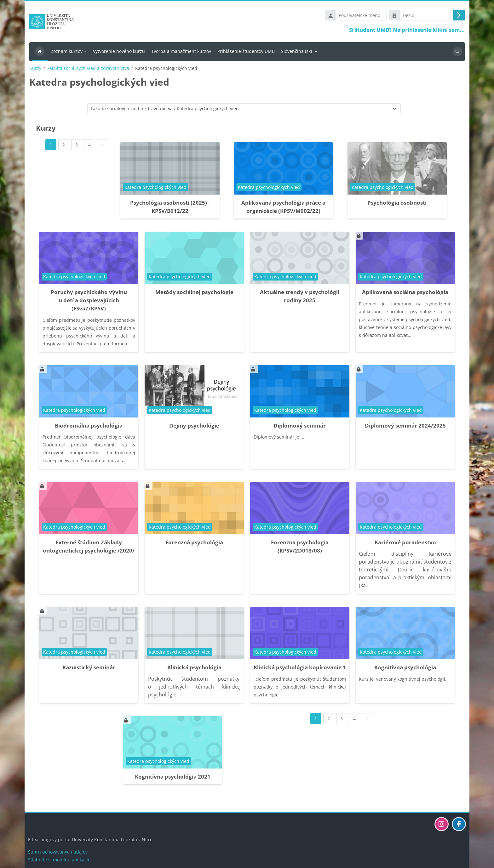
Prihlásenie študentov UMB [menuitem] (246, 52)
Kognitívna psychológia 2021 (173, 778)
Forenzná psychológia (194, 544)
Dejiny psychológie (194, 427)
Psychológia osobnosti (397, 204)
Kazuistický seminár (89, 669)
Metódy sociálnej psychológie (194, 293)
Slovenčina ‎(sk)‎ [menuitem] (296, 52)
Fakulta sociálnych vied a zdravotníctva (88, 70)
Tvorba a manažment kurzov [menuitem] (181, 52)
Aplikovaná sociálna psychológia (405, 293)
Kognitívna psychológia (405, 669)
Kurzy (35, 70)
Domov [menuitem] (40, 53)
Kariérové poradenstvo (405, 544)
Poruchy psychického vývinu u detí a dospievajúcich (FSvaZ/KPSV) (89, 301)
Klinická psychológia (194, 669)
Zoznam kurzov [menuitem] (67, 52)
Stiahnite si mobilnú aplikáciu (59, 860)
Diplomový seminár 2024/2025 (405, 427)
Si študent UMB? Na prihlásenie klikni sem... (407, 30)
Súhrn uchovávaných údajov (58, 852)
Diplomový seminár (300, 427)
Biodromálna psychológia (89, 427)
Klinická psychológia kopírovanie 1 (300, 669)
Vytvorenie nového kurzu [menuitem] (119, 52)
